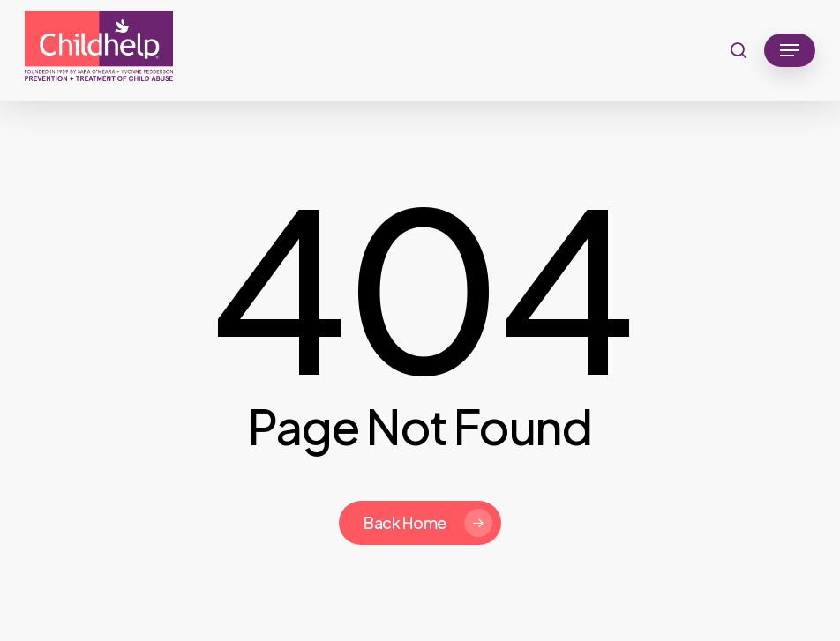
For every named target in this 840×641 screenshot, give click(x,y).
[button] (790, 50)
